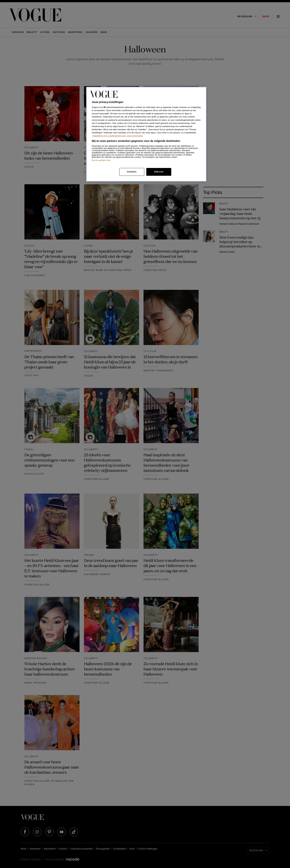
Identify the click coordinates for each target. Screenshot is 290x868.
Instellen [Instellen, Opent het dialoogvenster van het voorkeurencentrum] (132, 172)
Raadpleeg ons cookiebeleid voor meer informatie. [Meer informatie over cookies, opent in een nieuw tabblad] (118, 136)
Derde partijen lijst (101, 160)
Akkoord (159, 172)
